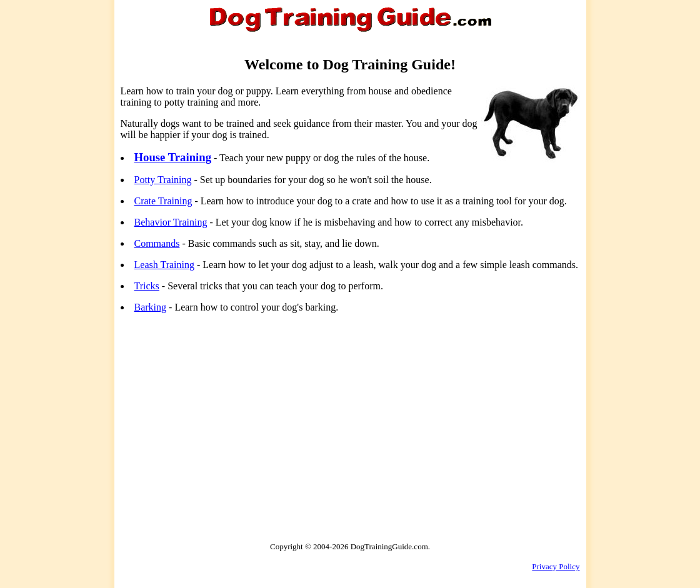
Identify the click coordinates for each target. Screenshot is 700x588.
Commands (157, 243)
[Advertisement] (226, 411)
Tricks (147, 286)
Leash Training (164, 265)
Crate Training (163, 201)
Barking (151, 307)
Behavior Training (171, 222)
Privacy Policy (556, 566)
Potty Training (163, 180)
